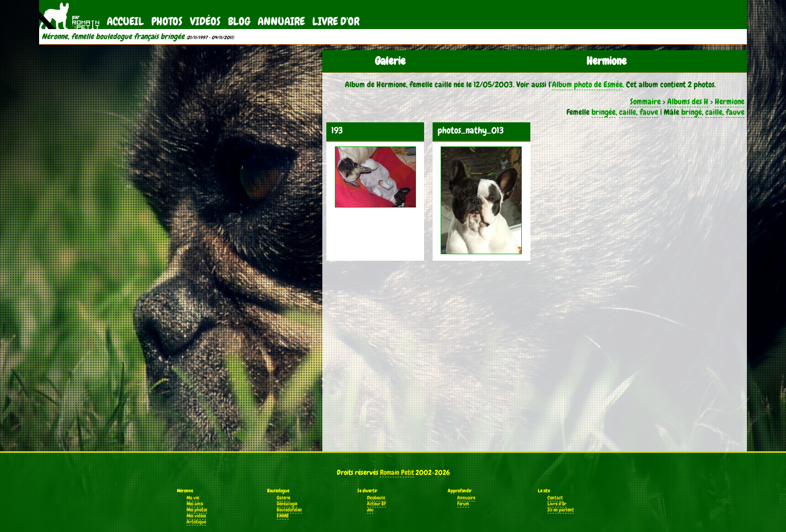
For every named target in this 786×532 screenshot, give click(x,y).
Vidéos (205, 21)
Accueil (125, 21)
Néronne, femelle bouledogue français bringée (113, 37)
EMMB (283, 516)
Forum (463, 504)
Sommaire (645, 102)
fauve (649, 112)
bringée (604, 112)
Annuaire (281, 21)
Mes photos (197, 510)
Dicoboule (376, 498)
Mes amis (195, 504)
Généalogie (287, 504)
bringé (692, 112)
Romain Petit (397, 472)
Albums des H (688, 102)
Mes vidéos (196, 516)
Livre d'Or (336, 21)
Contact (555, 498)
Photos (167, 21)
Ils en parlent (561, 510)
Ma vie (193, 498)
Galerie (283, 498)
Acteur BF (376, 504)
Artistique (196, 522)
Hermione (730, 102)
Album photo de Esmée (587, 84)
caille (628, 112)
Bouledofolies (289, 510)
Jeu (370, 510)
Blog (239, 21)
